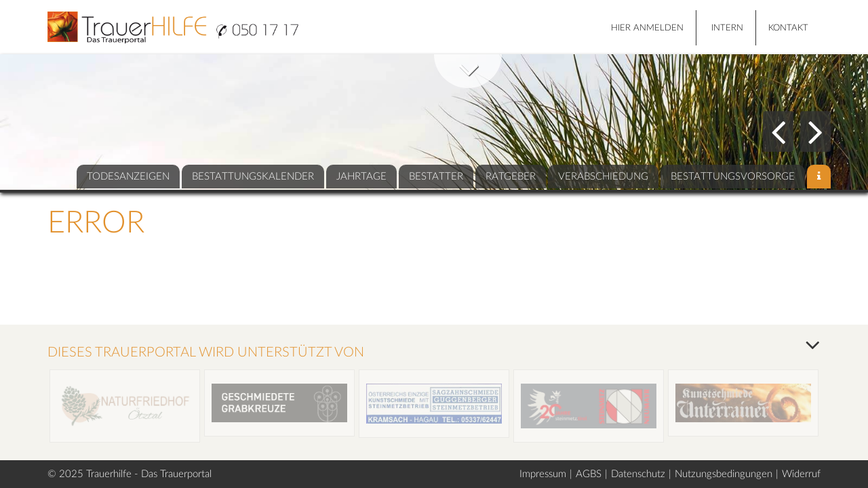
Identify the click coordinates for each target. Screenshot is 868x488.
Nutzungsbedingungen (724, 474)
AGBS (589, 474)
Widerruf (801, 474)
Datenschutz (638, 474)
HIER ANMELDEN (647, 28)
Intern (727, 28)
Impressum (543, 474)
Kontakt (788, 28)
